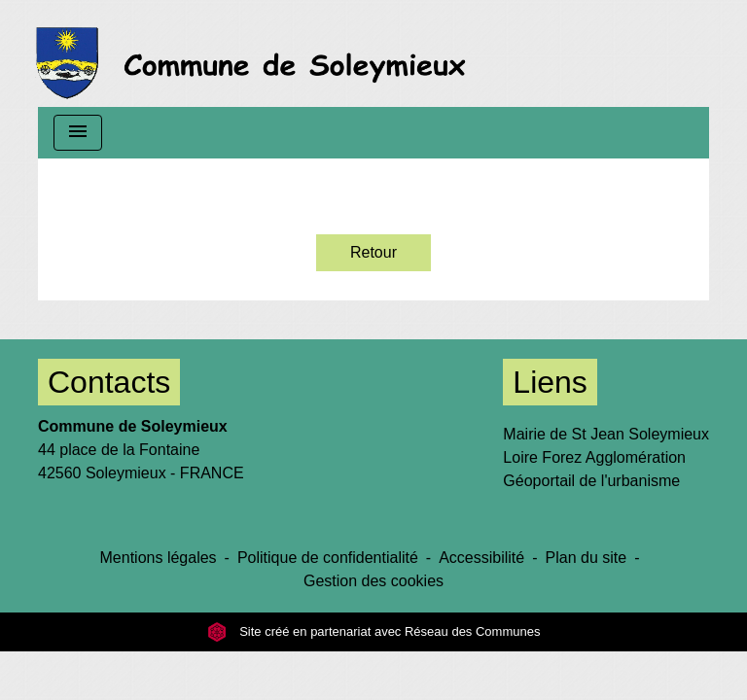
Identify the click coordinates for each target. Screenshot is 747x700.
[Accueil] (256, 53)
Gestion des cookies (373, 581)
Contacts (109, 382)
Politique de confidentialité (328, 558)
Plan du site (587, 558)
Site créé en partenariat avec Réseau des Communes (374, 631)
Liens (550, 382)
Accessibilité (481, 558)
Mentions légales (159, 558)
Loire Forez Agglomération (594, 457)
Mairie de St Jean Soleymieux (606, 434)
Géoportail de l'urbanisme (591, 481)
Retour (373, 252)
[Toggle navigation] (78, 133)
